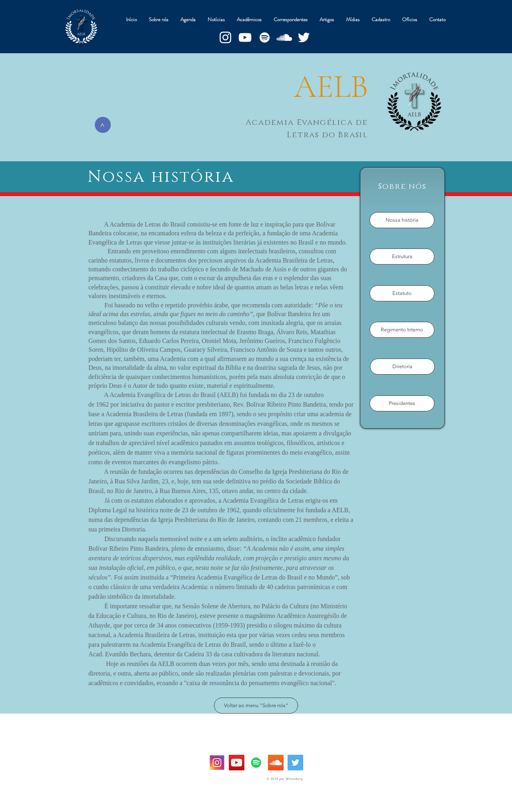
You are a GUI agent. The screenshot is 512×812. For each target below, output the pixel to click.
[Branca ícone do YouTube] (245, 37)
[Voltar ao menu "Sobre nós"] (256, 706)
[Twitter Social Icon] (295, 763)
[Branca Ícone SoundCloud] (284, 37)
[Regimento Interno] (402, 330)
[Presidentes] (402, 403)
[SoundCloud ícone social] (276, 763)
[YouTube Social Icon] (237, 763)
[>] (103, 125)
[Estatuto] (402, 293)
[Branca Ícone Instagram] (225, 37)
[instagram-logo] (217, 763)
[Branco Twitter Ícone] (304, 37)
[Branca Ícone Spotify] (265, 37)
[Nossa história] (402, 220)
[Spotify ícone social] (256, 763)
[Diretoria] (402, 367)
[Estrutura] (402, 257)
